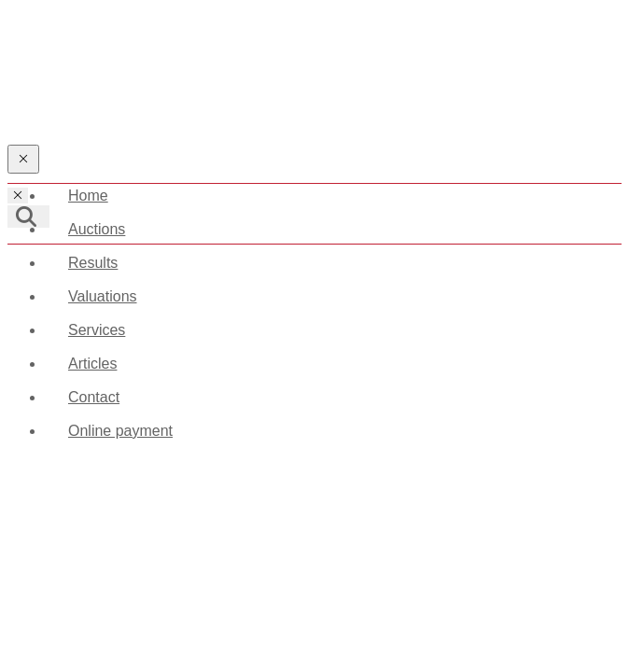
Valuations (103, 296)
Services (97, 330)
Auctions (97, 229)
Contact (94, 397)
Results (93, 263)
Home (88, 196)
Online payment (120, 431)
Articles (92, 364)
